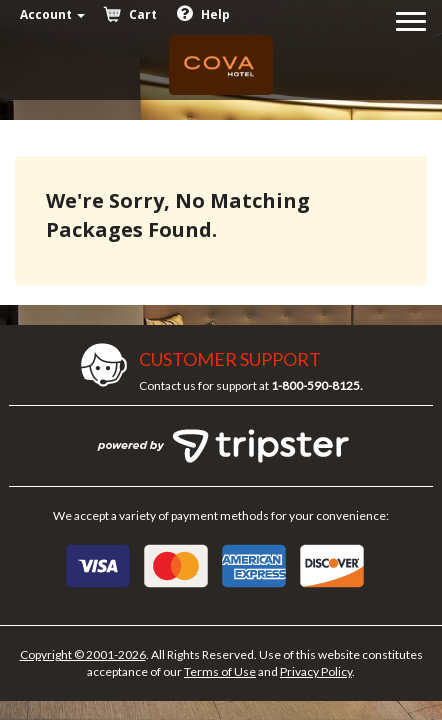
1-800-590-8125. (317, 385)
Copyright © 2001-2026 (83, 654)
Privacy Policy (316, 671)
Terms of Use (220, 671)
